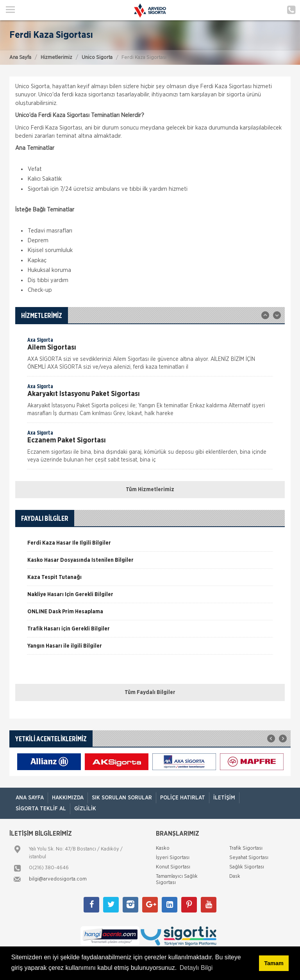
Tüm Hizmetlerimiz (150, 490)
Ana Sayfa (20, 58)
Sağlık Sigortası (247, 867)
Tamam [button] (274, 963)
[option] (150, 356)
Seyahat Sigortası (249, 858)
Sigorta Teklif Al (41, 809)
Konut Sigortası (173, 867)
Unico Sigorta (97, 58)
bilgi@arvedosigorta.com (58, 879)
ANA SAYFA (30, 798)
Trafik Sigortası (246, 848)
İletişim (224, 798)
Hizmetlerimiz (56, 58)
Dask (235, 876)
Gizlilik (85, 809)
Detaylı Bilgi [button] (196, 968)
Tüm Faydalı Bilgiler (150, 692)
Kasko (163, 848)
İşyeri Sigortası (173, 858)
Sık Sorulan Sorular (122, 798)
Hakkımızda (68, 798)
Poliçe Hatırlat (183, 798)
